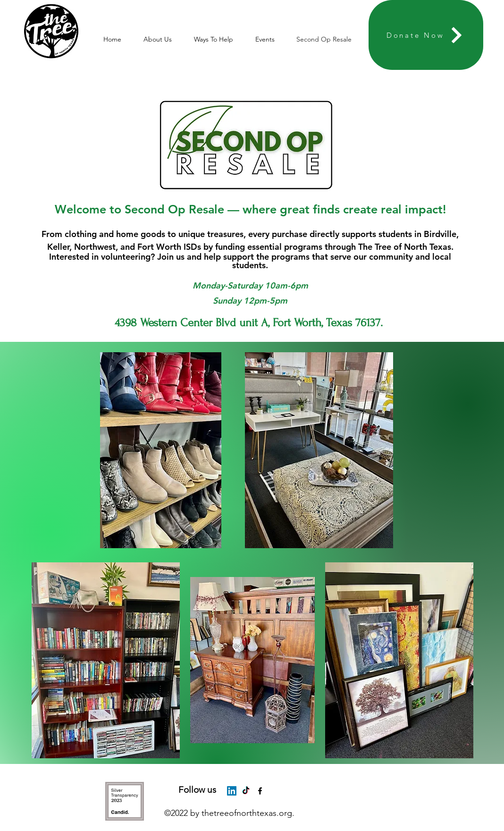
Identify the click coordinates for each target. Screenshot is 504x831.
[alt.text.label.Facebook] (260, 791)
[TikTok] (246, 791)
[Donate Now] (426, 35)
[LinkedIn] (232, 791)
